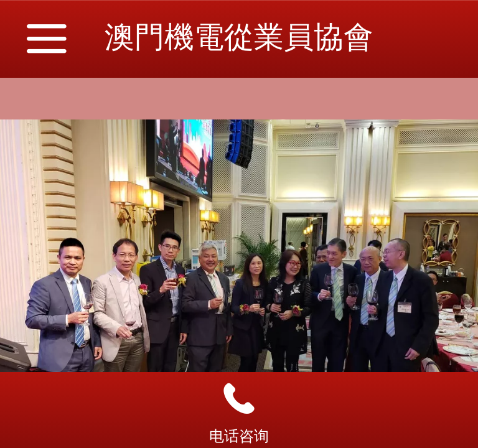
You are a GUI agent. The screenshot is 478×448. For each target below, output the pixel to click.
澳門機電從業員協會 (239, 37)
